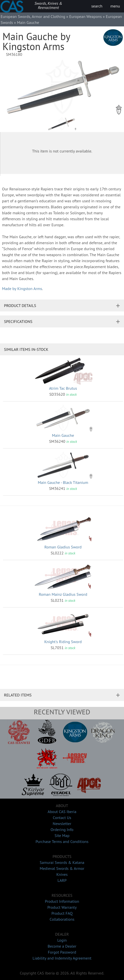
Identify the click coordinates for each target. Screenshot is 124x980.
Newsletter (62, 824)
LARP (62, 880)
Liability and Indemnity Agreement (62, 958)
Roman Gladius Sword (63, 547)
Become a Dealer (62, 946)
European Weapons (85, 16)
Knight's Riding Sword (63, 642)
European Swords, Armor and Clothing (33, 16)
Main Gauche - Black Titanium (63, 482)
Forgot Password (62, 952)
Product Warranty (62, 907)
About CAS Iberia (62, 812)
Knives (62, 874)
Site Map (62, 835)
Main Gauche (63, 435)
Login (62, 940)
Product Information (62, 901)
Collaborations (62, 919)
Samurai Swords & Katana (62, 862)
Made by (22, 289)
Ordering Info (62, 829)
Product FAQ (62, 913)
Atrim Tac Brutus (63, 388)
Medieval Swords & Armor (62, 868)
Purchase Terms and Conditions (62, 841)
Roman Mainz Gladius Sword (63, 594)
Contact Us (62, 818)
